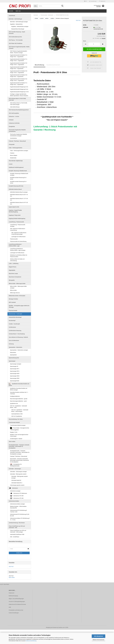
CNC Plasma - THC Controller (16, 40)
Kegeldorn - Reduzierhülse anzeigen (20, 26)
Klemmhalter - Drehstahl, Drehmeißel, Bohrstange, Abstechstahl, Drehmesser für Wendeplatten (19, 460)
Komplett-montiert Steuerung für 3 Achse (18, 178)
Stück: (85, 41)
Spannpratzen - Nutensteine (15, 347)
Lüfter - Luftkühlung (14, 263)
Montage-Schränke (13, 299)
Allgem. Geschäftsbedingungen (16, 599)
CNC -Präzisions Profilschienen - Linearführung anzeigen (19, 233)
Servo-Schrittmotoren (14, 340)
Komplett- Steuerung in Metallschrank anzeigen (19, 174)
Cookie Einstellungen (14, 613)
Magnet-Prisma (12, 267)
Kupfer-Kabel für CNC (14, 207)
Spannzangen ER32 (15, 378)
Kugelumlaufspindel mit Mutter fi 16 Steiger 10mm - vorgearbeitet (19, 60)
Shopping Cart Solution (51, 627)
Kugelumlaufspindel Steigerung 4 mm (19, 87)
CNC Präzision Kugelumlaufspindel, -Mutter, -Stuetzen (19, 48)
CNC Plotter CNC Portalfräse (16, 43)
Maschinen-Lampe (13, 274)
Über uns (18, 11)
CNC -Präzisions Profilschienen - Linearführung (18, 229)
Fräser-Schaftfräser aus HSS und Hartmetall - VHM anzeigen (18, 531)
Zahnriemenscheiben (14, 501)
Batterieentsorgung (13, 596)
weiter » (47, 18)
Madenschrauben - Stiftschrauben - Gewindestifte (19, 507)
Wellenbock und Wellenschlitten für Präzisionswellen (19, 256)
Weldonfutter (13, 158)
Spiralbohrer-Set (14, 404)
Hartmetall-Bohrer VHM (17, 414)
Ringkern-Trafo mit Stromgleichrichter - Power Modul (19, 435)
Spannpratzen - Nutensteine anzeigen (19, 350)
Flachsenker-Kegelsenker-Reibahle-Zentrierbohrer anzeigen (19, 135)
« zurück (42, 18)
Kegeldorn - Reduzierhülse (16, 24)
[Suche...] (36, 6)
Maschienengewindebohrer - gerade (19, 399)
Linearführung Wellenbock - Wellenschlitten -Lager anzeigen (18, 249)
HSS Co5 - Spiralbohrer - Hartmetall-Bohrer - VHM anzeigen (20, 411)
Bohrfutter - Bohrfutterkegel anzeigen (19, 22)
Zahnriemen (13, 488)
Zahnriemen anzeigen (15, 491)
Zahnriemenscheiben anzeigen (17, 504)
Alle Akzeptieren (99, 636)
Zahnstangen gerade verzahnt (17, 485)
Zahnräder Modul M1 (16, 480)
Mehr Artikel (12, 577)
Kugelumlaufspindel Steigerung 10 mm (19, 92)
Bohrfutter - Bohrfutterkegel (15, 19)
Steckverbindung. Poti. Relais (16, 419)
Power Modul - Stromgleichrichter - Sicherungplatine (20, 429)
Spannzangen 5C (14, 366)
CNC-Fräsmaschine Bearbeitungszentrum (19, 110)
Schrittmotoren (12, 327)
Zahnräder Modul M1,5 (17, 483)
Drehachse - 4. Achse (14, 116)
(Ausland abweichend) (98, 29)
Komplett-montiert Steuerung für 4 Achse (18, 182)
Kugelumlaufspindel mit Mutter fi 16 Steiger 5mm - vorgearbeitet (19, 56)
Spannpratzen (13, 355)
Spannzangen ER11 (15, 369)
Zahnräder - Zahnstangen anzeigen (18, 472)
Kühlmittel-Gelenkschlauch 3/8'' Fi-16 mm (19, 195)
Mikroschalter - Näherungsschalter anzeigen (18, 287)
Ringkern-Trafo (14, 432)
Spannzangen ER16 (15, 371)
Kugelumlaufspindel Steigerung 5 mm (19, 89)
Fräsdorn (12, 153)
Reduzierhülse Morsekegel (18, 29)
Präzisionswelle (14, 239)
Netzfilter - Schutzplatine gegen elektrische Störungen (19, 306)
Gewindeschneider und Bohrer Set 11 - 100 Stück (19, 393)
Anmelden (19, 553)
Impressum (11, 593)
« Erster (36, 18)
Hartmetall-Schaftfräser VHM (17, 534)
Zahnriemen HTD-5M (17, 498)
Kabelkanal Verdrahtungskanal (16, 167)
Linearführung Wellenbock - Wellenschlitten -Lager (15, 245)
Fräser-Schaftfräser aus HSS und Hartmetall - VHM (17, 527)
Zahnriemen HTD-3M (17, 496)
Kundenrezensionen (53, 65)
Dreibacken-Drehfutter (14, 123)
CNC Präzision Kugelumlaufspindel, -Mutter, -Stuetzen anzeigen (19, 52)
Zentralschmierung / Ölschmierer (17, 523)
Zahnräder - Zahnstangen (15, 469)
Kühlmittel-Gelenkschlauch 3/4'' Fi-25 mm (19, 203)
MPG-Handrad (12, 302)
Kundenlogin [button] (93, 1)
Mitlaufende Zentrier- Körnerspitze (17, 296)
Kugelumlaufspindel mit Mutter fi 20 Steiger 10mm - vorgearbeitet (19, 64)
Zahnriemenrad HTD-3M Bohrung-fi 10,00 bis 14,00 (18, 511)
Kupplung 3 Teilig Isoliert (15, 215)
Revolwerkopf (12, 321)
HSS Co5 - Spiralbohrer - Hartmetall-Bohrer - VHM (19, 407)
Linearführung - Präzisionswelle (16, 222)
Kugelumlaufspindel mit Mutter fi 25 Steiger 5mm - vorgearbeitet (19, 76)
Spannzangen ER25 (15, 376)
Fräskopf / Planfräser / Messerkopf (17, 141)
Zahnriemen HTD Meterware (19, 493)
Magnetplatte (12, 270)
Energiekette (12, 127)
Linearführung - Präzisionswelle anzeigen (18, 225)
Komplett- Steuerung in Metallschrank (18, 171)
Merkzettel (102, 1)
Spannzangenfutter (15, 381)
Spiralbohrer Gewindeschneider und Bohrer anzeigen (19, 389)
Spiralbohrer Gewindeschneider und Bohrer (19, 385)
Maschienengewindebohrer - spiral (18, 401)
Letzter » (53, 18)
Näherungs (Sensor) (15, 293)
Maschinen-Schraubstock (15, 277)
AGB (10, 607)
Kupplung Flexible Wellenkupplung (17, 219)
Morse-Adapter (14, 155)
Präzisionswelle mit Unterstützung (18, 241)
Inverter (11, 164)
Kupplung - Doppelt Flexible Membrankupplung (15, 211)
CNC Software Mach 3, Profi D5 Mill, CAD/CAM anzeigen (19, 104)
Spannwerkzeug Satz (14, 358)
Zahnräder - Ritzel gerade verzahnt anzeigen (19, 477)
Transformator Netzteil (14, 422)
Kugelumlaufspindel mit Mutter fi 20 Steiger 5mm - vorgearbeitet (19, 68)
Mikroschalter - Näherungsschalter (17, 284)
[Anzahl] (94, 44)
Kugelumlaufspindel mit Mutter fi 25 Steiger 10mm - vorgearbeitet (19, 72)
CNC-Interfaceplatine (14, 113)
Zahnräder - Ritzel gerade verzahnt (18, 474)
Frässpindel (12, 144)
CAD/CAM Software (15, 107)
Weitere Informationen (99, 640)
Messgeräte (12, 280)
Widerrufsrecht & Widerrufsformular (17, 604)
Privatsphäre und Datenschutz (16, 610)
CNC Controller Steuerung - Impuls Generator (17, 33)
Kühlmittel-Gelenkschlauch (15, 189)
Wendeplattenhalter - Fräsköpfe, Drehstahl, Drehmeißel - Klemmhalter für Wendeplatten (19, 446)
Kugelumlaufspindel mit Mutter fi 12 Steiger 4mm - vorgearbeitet (19, 84)
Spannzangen (12, 361)
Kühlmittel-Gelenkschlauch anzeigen (19, 192)
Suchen (11, 11)
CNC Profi (78, 20)
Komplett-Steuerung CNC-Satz (16, 186)
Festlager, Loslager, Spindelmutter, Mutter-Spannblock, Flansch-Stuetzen (19, 95)
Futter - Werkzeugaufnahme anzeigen (19, 151)
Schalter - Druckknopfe (14, 324)
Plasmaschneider (13, 310)
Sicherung (11, 344)
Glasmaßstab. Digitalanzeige (16, 161)
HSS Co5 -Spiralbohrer (17, 416)
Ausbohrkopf (12, 16)
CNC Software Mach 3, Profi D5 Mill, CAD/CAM (17, 99)
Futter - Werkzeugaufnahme (15, 148)
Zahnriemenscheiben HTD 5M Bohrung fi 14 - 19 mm (20, 519)
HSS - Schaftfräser (15, 537)
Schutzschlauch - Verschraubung (17, 334)
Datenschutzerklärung (31, 641)
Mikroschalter (13, 290)
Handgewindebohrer (15, 396)
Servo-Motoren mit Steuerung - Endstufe (18, 337)
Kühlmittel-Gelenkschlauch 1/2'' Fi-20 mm (19, 199)
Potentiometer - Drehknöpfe (15, 314)
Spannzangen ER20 (15, 374)
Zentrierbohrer (13, 138)
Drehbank (11, 120)
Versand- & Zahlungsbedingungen (17, 601)
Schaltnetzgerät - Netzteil (16, 439)
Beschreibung (39, 65)
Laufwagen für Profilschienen (18, 237)
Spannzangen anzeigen (16, 364)
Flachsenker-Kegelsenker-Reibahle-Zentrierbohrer (17, 131)
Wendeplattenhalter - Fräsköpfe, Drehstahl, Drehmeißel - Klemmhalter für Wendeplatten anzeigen (20, 452)
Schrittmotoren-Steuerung (15, 331)
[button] (85, 1)
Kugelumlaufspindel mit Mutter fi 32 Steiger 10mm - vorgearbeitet (19, 80)
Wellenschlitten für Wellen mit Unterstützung (17, 260)
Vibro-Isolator (12, 442)
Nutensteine (13, 352)
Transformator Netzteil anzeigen (18, 425)
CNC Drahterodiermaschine (15, 37)
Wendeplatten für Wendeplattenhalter (16, 465)
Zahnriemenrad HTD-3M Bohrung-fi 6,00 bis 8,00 (20, 515)
